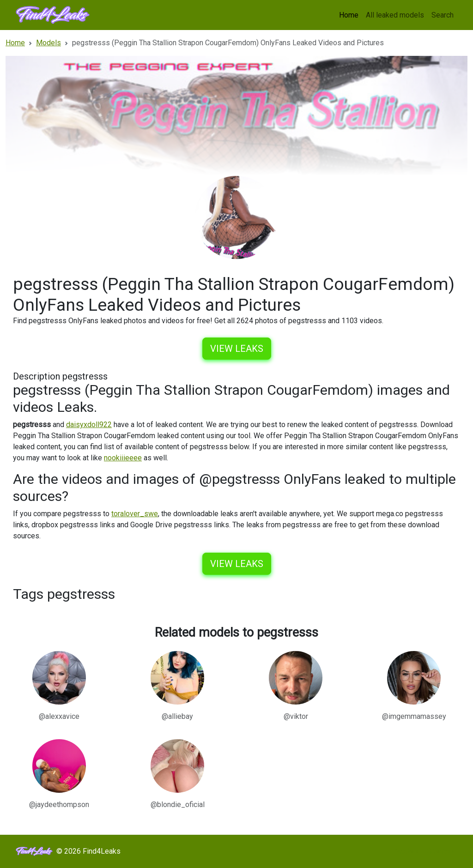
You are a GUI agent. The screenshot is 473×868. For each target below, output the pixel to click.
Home (349, 15)
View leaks (237, 349)
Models (407, 851)
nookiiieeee (123, 458)
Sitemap (440, 851)
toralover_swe (135, 514)
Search (443, 15)
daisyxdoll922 (89, 425)
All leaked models (395, 15)
